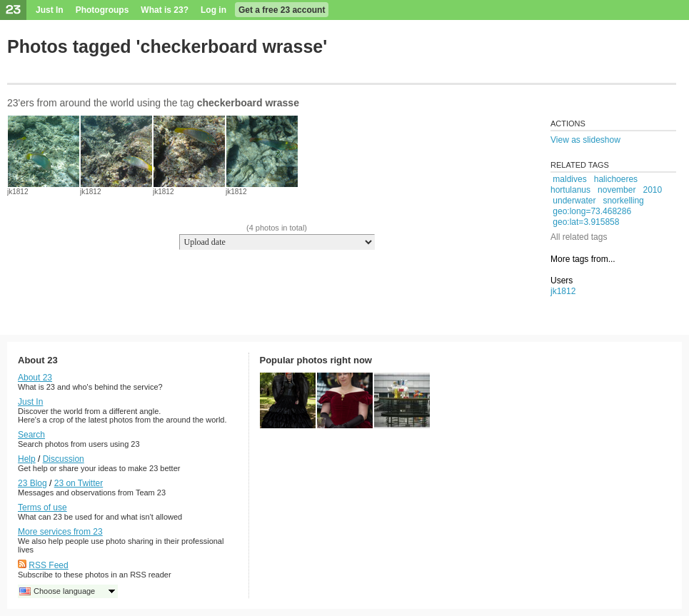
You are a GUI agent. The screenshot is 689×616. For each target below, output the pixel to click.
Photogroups (102, 10)
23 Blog (32, 483)
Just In (50, 10)
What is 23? (165, 10)
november (617, 190)
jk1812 (17, 192)
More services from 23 (60, 532)
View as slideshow (585, 140)
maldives (569, 179)
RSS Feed (48, 565)
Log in (213, 10)
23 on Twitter (79, 483)
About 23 (35, 378)
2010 (652, 190)
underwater (574, 201)
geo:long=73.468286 (592, 211)
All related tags (579, 237)
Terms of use (42, 508)
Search (31, 435)
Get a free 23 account (282, 10)
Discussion (64, 459)
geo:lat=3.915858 (586, 222)
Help (27, 459)
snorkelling (623, 201)
